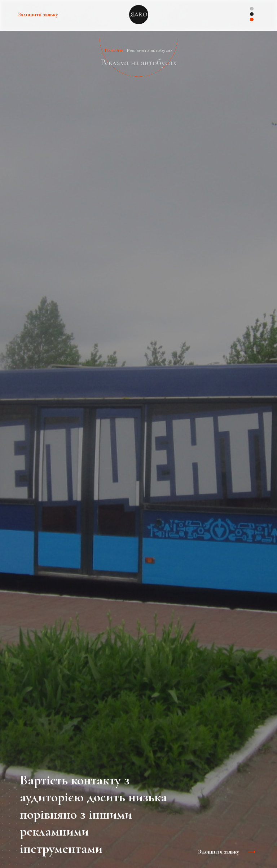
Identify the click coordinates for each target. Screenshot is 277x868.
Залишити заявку (38, 14)
